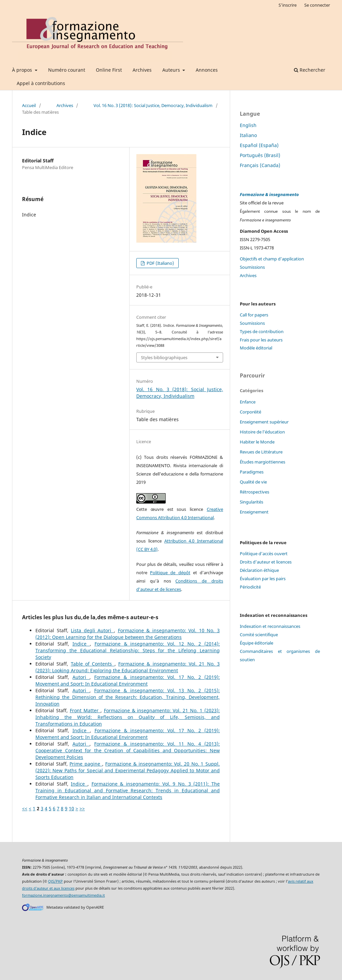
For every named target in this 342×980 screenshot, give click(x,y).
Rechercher (310, 70)
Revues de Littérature (261, 452)
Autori (81, 677)
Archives (142, 70)
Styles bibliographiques (164, 357)
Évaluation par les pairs (263, 579)
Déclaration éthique (259, 570)
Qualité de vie (253, 482)
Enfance (248, 402)
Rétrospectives (254, 492)
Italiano (248, 135)
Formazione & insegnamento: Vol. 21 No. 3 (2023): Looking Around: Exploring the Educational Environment (128, 667)
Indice (81, 644)
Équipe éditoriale (256, 643)
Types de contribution (262, 331)
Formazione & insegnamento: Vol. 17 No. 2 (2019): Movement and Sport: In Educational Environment (128, 680)
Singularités (251, 502)
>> (82, 808)
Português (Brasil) (260, 155)
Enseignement (254, 512)
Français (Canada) (260, 165)
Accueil (29, 105)
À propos (23, 70)
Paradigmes (252, 472)
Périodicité (250, 587)
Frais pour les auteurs (261, 340)
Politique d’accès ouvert (264, 554)
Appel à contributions (41, 83)
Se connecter (317, 5)
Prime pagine (86, 764)
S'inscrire (288, 5)
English (248, 125)
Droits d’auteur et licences (266, 562)
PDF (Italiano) (160, 263)
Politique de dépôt (170, 573)
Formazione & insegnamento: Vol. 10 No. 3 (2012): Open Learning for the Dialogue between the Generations (128, 634)
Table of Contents (93, 664)
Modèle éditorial (256, 348)
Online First (109, 70)
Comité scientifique (259, 635)
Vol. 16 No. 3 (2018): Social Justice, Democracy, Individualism (153, 105)
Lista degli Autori (92, 630)
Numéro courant (67, 70)
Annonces (207, 70)
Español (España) (259, 145)
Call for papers (254, 315)
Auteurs (172, 70)
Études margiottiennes (263, 462)
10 (71, 808)
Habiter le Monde (257, 442)
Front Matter (85, 710)
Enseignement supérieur (264, 422)
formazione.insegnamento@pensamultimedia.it (63, 895)
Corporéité (250, 412)
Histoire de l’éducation (262, 432)
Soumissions (252, 267)
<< (25, 808)
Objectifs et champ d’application (272, 259)
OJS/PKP (55, 881)
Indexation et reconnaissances (270, 626)
